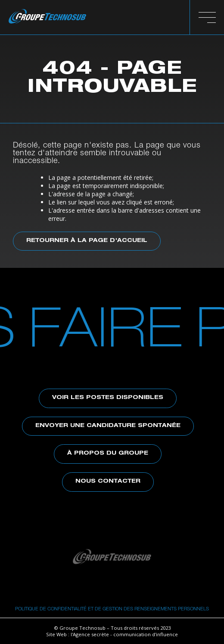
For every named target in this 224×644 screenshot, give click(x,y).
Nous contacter (108, 482)
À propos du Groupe (108, 454)
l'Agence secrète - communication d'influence (124, 634)
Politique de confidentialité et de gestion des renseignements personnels (112, 608)
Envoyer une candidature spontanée (108, 426)
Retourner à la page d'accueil (87, 241)
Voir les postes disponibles (108, 398)
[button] (207, 17)
